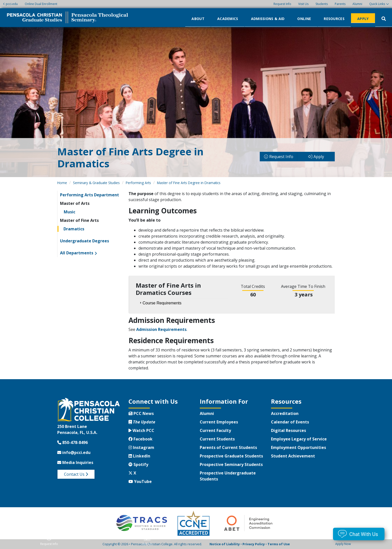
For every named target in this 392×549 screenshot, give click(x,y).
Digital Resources (288, 430)
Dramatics (74, 229)
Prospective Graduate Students (231, 456)
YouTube (140, 481)
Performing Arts (138, 183)
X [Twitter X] (132, 473)
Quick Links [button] (377, 4)
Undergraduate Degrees (84, 241)
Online (304, 18)
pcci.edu (10, 4)
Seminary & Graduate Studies (96, 183)
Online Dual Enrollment (41, 4)
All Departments (77, 253)
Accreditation (285, 413)
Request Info (282, 4)
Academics (228, 18)
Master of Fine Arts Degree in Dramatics (189, 183)
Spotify (138, 464)
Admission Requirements (161, 329)
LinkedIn (139, 456)
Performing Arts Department (89, 195)
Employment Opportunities (298, 447)
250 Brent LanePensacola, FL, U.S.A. (77, 429)
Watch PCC (141, 430)
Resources (334, 18)
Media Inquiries (75, 462)
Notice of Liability (225, 544)
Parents (340, 4)
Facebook (140, 439)
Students (322, 4)
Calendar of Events (290, 422)
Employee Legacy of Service (299, 439)
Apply (363, 18)
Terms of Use (279, 544)
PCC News (141, 413)
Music (69, 212)
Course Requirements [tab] (160, 303)
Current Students (217, 439)
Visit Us (303, 4)
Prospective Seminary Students (231, 464)
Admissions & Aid (268, 18)
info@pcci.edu (74, 452)
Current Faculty (215, 430)
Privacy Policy (254, 544)
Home (62, 183)
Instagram (141, 447)
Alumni (357, 4)
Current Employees (219, 422)
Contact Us (76, 474)
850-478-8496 (72, 442)
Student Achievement (293, 456)
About (198, 18)
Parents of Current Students (228, 447)
